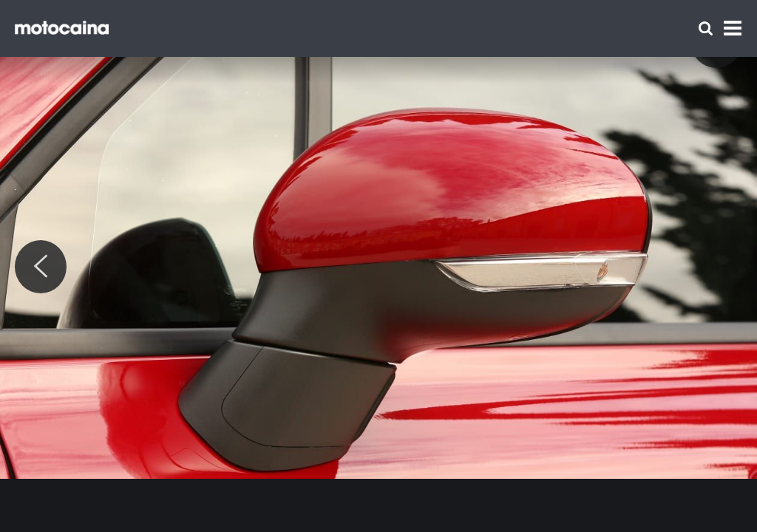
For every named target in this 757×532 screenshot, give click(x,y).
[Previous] (41, 267)
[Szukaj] (706, 28)
